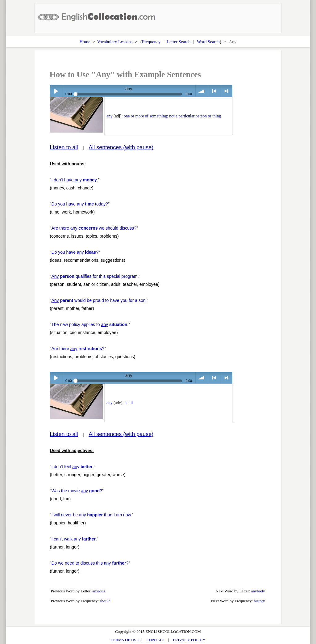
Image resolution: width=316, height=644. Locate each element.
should (105, 601)
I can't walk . (74, 539)
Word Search (208, 42)
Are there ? (78, 349)
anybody (258, 591)
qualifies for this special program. (95, 276)
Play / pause (56, 91)
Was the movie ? (77, 491)
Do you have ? (75, 252)
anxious (99, 591)
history (259, 601)
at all (129, 403)
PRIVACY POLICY (189, 640)
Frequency (151, 42)
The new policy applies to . (90, 324)
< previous (214, 91)
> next (226, 91)
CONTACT (156, 640)
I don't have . (75, 180)
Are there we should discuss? (94, 228)
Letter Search (179, 42)
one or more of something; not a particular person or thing (172, 116)
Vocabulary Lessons (115, 42)
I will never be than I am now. (91, 515)
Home (85, 42)
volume (202, 91)
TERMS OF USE (125, 640)
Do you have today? (80, 204)
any (110, 116)
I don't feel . (72, 467)
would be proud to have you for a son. (99, 300)
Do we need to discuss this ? (90, 563)
